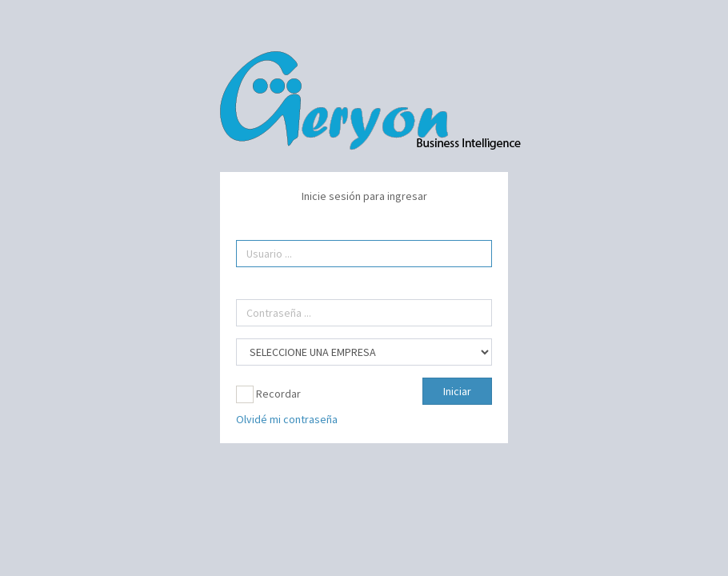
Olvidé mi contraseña (287, 419)
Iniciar (457, 391)
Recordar (268, 394)
